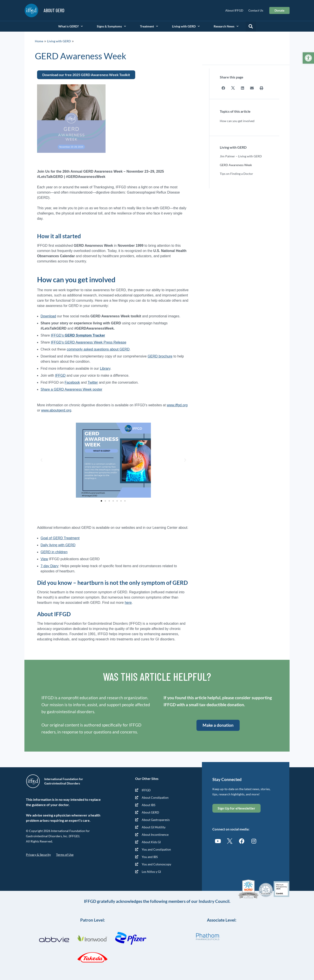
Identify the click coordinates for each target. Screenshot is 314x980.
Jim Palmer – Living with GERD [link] (241, 156)
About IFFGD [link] (234, 10)
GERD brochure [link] (160, 356)
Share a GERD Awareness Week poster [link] (71, 389)
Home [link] (39, 41)
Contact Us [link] (256, 10)
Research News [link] (226, 26)
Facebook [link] (72, 382)
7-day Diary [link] (49, 566)
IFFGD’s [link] (78, 335)
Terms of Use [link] (65, 855)
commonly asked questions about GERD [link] (98, 349)
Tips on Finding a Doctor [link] (236, 173)
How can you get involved (237, 121)
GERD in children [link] (54, 552)
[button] (251, 26)
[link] (308, 58)
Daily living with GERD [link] (58, 545)
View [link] (44, 559)
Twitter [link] (93, 382)
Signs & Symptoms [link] (111, 26)
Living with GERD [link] (186, 26)
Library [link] (105, 368)
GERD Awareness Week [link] (236, 165)
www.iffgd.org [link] (177, 405)
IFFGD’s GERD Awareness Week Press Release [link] (89, 342)
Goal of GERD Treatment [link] (60, 538)
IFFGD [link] (60, 375)
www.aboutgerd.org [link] (56, 410)
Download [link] (48, 316)
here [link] (128, 603)
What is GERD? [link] (71, 26)
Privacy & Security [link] (38, 855)
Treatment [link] (149, 26)
